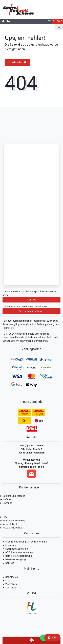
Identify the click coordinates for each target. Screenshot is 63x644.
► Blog (4, 517)
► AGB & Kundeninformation (18, 552)
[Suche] (59, 27)
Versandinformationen (36, 341)
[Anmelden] (3, 21)
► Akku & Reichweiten (12, 528)
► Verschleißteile (9, 524)
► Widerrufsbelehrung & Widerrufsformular (25, 542)
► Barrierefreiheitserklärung (17, 556)
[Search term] (28, 27)
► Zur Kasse (9, 588)
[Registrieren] (8, 21)
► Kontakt (8, 563)
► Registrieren (10, 577)
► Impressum (10, 545)
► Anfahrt (5, 499)
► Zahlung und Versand (13, 496)
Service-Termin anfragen (32, 311)
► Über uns (6, 503)
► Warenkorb (10, 584)
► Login (7, 580)
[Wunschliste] (50, 21)
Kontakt (32, 300)
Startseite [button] (17, 62)
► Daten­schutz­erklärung (16, 549)
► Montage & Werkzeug (13, 521)
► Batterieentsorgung (14, 559)
